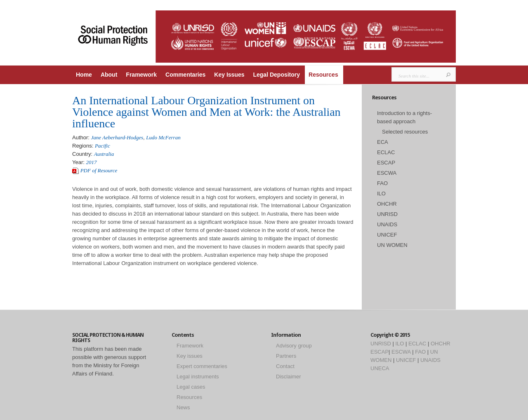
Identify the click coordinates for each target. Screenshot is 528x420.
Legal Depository (276, 75)
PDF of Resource (99, 170)
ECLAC (386, 152)
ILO (381, 194)
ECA (383, 142)
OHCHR (387, 204)
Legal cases (191, 387)
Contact (285, 366)
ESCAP (386, 163)
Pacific (103, 146)
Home (84, 75)
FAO (382, 183)
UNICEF (387, 235)
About (109, 75)
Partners (286, 356)
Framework (141, 75)
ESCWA (387, 173)
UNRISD (387, 214)
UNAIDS (387, 224)
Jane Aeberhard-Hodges (117, 137)
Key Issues (229, 75)
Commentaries (185, 75)
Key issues (190, 356)
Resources (323, 75)
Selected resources (405, 132)
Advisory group (294, 346)
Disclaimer (289, 377)
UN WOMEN (392, 245)
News (183, 407)
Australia (104, 154)
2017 (92, 162)
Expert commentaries (202, 366)
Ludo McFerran (163, 137)
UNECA (380, 368)
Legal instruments (198, 377)
